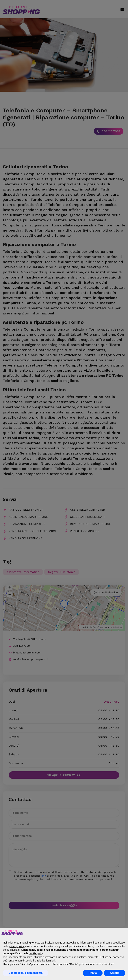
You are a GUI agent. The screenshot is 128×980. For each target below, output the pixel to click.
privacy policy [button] (17, 946)
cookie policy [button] (36, 953)
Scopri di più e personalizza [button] (26, 973)
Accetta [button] (115, 973)
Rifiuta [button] (93, 973)
